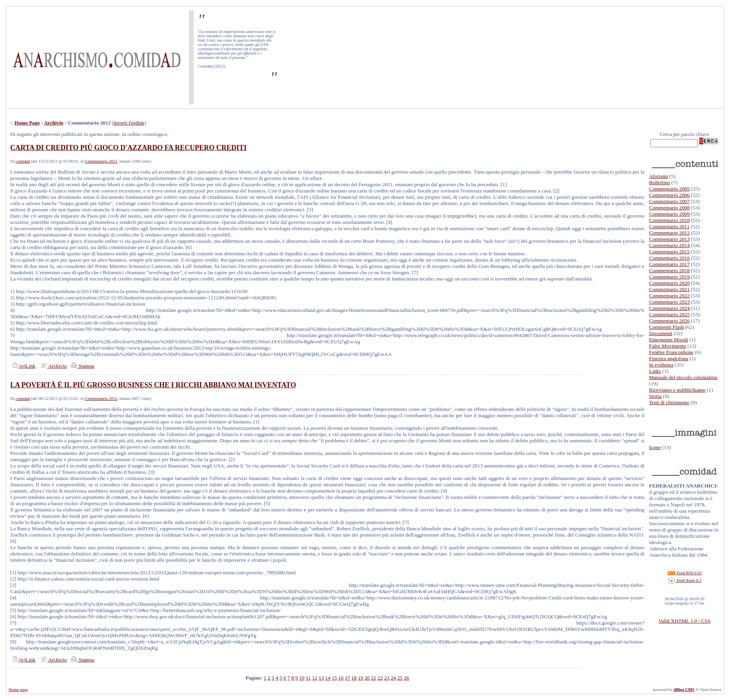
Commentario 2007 (669, 201)
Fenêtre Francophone (671, 352)
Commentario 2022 (669, 296)
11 (308, 678)
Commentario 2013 (669, 239)
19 (360, 678)
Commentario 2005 (669, 189)
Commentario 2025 (669, 314)
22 (380, 678)
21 (373, 678)
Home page (18, 690)
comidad (23, 161)
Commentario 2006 (669, 195)
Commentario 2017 (669, 264)
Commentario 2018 (669, 270)
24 (393, 678)
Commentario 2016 (669, 258)
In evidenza (661, 365)
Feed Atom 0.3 (684, 580)
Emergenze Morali (669, 340)
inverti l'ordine (129, 123)
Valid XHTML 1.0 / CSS (684, 621)
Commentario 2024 (669, 308)
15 (334, 678)
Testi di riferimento (669, 402)
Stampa (82, 366)
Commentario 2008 (669, 208)
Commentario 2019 (669, 277)
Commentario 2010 (669, 220)
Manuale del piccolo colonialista (683, 377)
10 (302, 678)
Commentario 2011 (669, 226)
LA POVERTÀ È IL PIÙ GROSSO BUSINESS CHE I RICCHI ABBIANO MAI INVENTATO (153, 385)
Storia (655, 396)
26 (406, 678)
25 (400, 678)
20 (367, 678)
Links (655, 371)
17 (348, 678)
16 (341, 678)
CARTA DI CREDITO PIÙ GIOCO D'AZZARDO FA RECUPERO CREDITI (128, 148)
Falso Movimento (668, 346)
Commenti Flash (667, 327)
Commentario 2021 (669, 289)
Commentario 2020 (669, 283)
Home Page (27, 123)
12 (315, 678)
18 (354, 678)
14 (328, 678)
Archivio (54, 123)
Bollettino (659, 182)
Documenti (661, 333)
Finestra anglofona (669, 358)
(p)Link (23, 366)
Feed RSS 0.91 (684, 573)
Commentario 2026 (669, 321)
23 (387, 678)
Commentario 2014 (669, 245)
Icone (655, 447)
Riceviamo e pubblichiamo (677, 390)
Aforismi (658, 176)
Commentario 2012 (101, 161)
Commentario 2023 (669, 302)
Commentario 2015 (669, 252)
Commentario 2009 (669, 214)
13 (321, 678)
